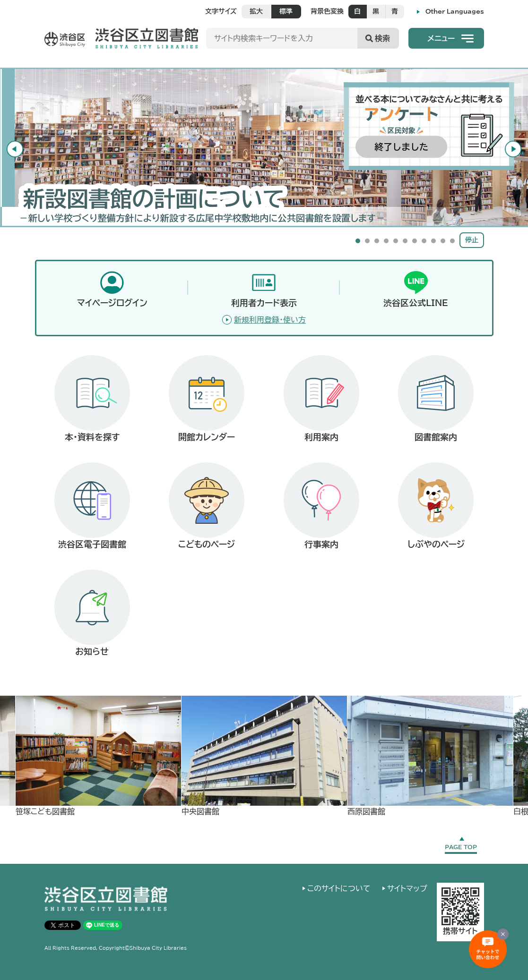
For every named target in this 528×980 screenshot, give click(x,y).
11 (452, 241)
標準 (286, 11)
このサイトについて (339, 888)
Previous (11, 147)
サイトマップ (407, 888)
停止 (472, 240)
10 (443, 241)
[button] (446, 38)
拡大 (256, 11)
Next (517, 147)
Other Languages (455, 12)
